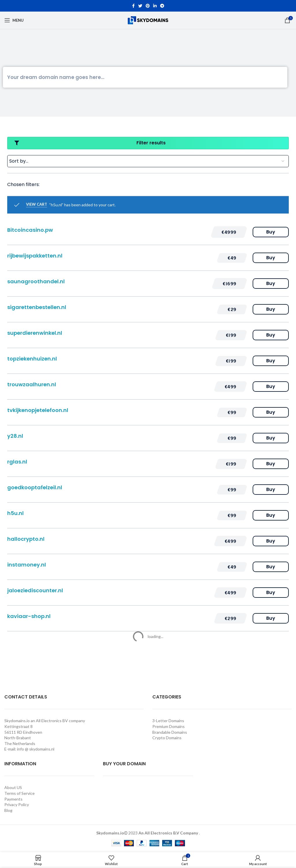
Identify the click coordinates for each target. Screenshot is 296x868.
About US (13, 787)
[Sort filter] (148, 161)
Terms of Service (20, 793)
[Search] (145, 77)
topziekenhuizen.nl (32, 359)
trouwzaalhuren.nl (32, 384)
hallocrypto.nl (26, 539)
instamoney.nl (27, 565)
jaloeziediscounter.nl (35, 590)
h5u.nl (15, 513)
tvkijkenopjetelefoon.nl (38, 410)
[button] (229, 232)
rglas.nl (17, 462)
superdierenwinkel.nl (35, 333)
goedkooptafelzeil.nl (35, 487)
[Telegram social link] (162, 6)
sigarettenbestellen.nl (37, 307)
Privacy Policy (17, 804)
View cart (37, 204)
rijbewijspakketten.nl (35, 256)
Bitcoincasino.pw (30, 230)
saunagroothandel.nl (36, 281)
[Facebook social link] (133, 6)
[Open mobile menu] (14, 20)
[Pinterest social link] (148, 6)
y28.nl (15, 436)
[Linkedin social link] (155, 6)
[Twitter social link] (140, 6)
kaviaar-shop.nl (29, 616)
